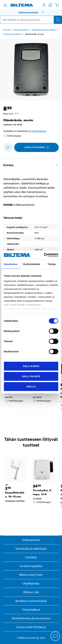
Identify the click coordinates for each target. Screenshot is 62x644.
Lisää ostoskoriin (36, 147)
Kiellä (31, 386)
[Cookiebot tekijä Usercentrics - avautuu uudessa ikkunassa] (44, 255)
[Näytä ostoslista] (50, 5)
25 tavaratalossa (37, 131)
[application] (55, 637)
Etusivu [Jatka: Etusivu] (7, 30)
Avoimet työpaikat (31, 566)
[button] (31, 12)
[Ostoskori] (57, 5)
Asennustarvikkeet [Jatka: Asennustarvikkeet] (13, 34)
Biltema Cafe (31, 592)
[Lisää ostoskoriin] (8, 147)
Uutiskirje (31, 557)
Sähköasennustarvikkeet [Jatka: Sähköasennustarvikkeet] (43, 30)
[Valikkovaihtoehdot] (5, 5)
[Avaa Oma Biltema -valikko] (44, 5)
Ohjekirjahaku (31, 583)
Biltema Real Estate (31, 575)
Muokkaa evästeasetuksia (31, 601)
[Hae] (58, 20)
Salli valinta (31, 376)
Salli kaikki (31, 366)
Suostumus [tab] (11, 264)
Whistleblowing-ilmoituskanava (31, 618)
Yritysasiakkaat (31, 610)
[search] (31, 20)
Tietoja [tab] (52, 264)
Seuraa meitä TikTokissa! (31, 627)
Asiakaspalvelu (31, 540)
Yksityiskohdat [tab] (31, 264)
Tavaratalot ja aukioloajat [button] (31, 549)
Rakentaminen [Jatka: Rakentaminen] (21, 30)
